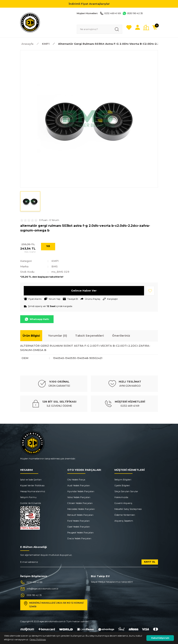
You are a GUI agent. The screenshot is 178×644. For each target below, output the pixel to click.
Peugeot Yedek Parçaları (80, 533)
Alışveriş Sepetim (124, 521)
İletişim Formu (28, 497)
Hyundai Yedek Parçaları (81, 491)
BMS (55, 266)
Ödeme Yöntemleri (125, 515)
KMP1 (55, 261)
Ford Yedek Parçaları (79, 521)
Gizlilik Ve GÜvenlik (31, 503)
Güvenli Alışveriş (123, 503)
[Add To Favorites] (150, 291)
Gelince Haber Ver (84, 291)
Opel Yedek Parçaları (79, 527)
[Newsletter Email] (89, 563)
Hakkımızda (121, 497)
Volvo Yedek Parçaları (79, 497)
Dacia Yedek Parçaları (79, 538)
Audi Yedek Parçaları (79, 486)
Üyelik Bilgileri (122, 486)
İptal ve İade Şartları (31, 480)
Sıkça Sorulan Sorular (126, 491)
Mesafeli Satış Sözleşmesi (128, 509)
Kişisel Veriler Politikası (32, 486)
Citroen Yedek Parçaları (80, 503)
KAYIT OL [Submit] (150, 562)
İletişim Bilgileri (123, 480)
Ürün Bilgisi (31, 336)
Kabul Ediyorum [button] (160, 638)
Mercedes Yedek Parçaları (81, 509)
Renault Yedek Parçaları (80, 515)
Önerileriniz (121, 336)
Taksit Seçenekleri (89, 336)
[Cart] (155, 27)
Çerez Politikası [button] (38, 639)
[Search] (99, 29)
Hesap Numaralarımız (33, 491)
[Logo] (30, 22)
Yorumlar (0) (58, 336)
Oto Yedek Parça (76, 480)
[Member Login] (138, 27)
